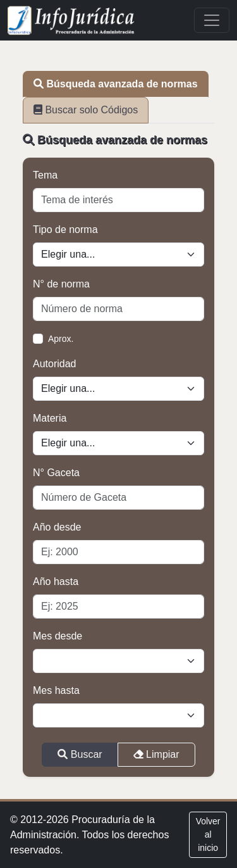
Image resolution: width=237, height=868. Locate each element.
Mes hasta (56, 690)
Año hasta (56, 582)
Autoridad (55, 364)
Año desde (57, 527)
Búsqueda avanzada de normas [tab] (116, 84)
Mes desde (58, 636)
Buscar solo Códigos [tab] (86, 110)
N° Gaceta (56, 473)
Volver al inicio (208, 834)
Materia (50, 418)
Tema (45, 175)
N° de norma (61, 284)
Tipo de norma (65, 230)
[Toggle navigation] (212, 20)
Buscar (80, 754)
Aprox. (61, 339)
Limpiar (156, 754)
